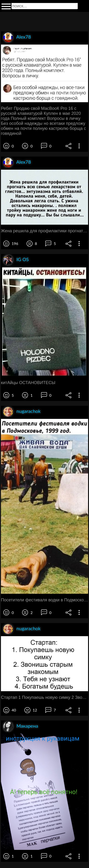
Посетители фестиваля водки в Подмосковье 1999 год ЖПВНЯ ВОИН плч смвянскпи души (44, 600)
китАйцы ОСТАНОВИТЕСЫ (28, 383)
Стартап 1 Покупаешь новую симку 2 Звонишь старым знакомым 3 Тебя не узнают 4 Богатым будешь (44, 697)
